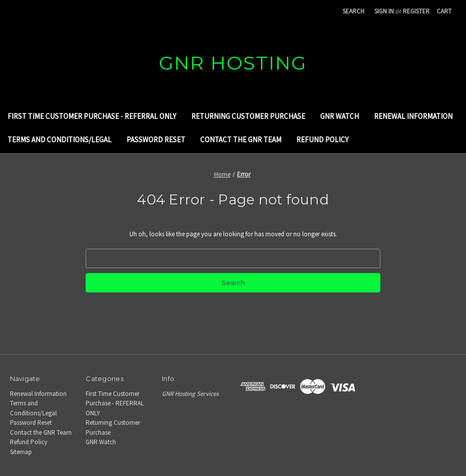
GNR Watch (340, 116)
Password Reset (156, 140)
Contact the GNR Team (241, 140)
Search (353, 11)
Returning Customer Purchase (248, 116)
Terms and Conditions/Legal (59, 140)
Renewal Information (413, 116)
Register (416, 11)
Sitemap (21, 452)
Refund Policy (322, 140)
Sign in (384, 11)
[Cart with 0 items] (444, 11)
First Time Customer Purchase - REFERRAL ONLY (92, 116)
